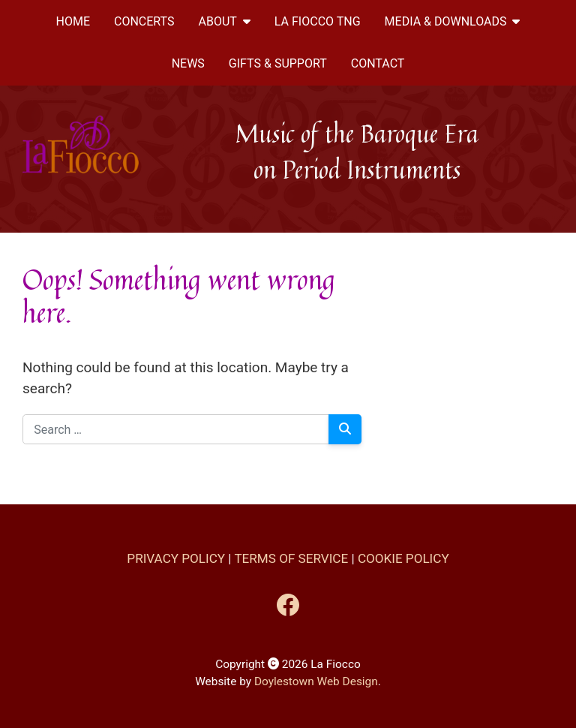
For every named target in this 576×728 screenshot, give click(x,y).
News (188, 63)
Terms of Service (291, 558)
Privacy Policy (176, 558)
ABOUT (225, 21)
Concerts (144, 21)
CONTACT (378, 63)
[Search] (345, 429)
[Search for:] (176, 429)
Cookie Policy (403, 558)
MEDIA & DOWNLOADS (453, 21)
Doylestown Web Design (316, 681)
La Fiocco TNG (318, 21)
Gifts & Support (278, 63)
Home (73, 21)
